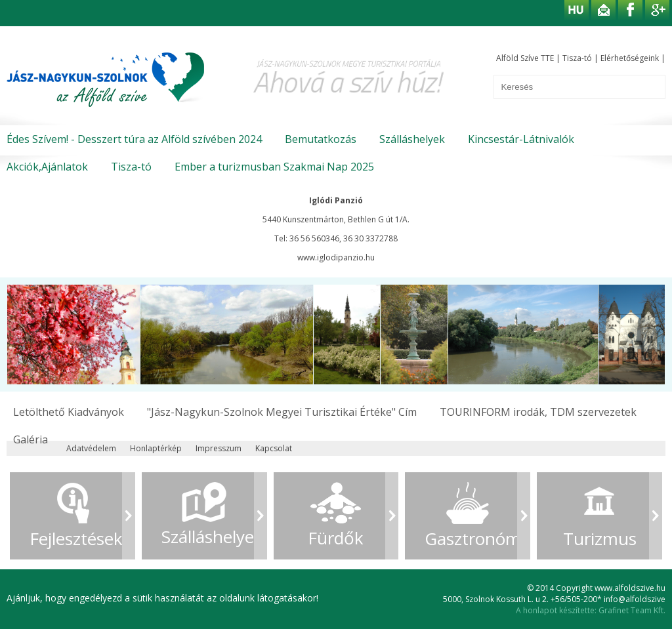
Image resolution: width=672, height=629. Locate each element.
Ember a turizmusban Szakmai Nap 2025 (274, 167)
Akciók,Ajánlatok (47, 167)
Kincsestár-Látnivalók (521, 139)
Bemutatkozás (321, 139)
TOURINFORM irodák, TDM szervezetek (538, 412)
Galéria (31, 439)
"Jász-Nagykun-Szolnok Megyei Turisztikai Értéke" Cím (282, 412)
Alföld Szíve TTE (525, 58)
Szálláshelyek (412, 139)
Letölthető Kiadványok (69, 412)
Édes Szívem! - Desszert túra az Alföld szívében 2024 (134, 139)
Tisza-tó (577, 58)
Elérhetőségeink (630, 58)
